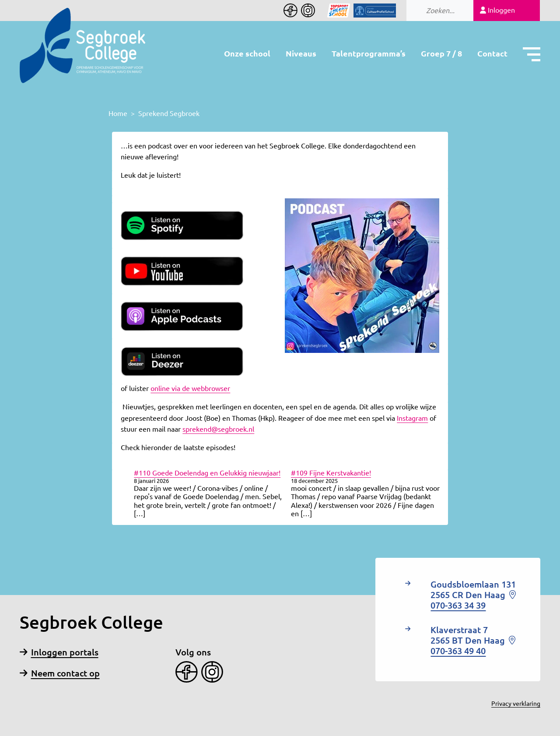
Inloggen (497, 10)
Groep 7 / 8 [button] (441, 53)
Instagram (412, 418)
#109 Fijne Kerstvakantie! (331, 473)
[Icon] (333, 11)
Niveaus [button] (301, 53)
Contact (492, 53)
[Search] (461, 11)
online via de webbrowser (190, 388)
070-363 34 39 (458, 605)
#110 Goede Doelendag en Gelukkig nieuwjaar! (207, 473)
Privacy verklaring (516, 704)
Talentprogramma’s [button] (369, 53)
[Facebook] (290, 10)
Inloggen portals (59, 652)
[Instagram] (306, 11)
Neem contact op (60, 673)
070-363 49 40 (458, 651)
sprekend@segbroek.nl (218, 429)
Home (118, 113)
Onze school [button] (247, 53)
